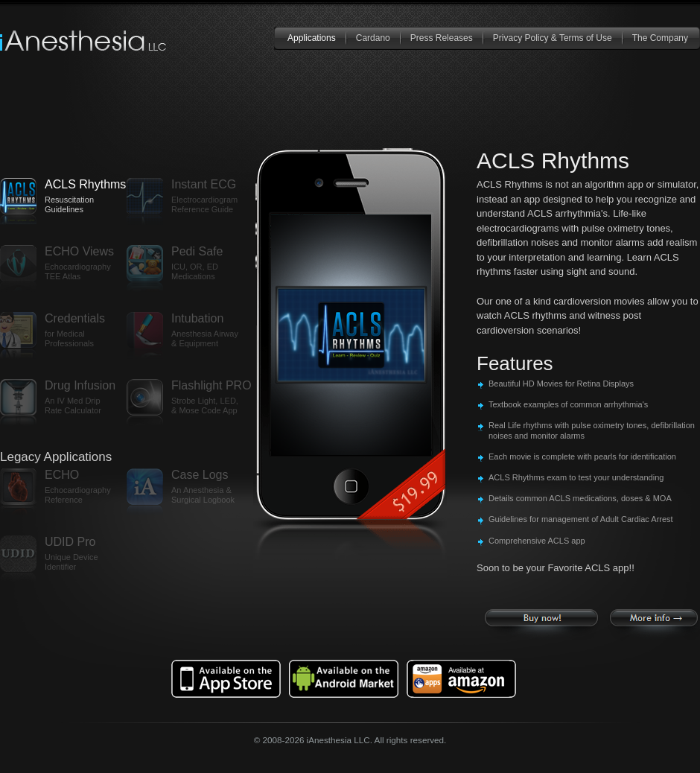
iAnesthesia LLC (84, 41)
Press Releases (442, 38)
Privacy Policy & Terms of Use (553, 38)
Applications (312, 38)
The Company (660, 38)
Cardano (373, 38)
